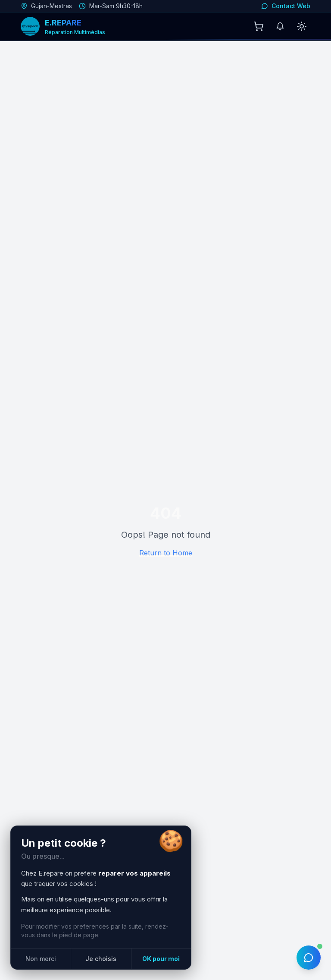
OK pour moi (161, 959)
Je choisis (101, 959)
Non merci (41, 959)
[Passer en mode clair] (302, 26)
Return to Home (166, 553)
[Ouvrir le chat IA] (309, 958)
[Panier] (259, 26)
